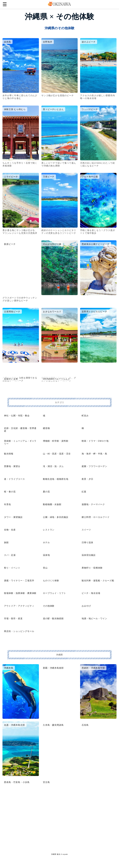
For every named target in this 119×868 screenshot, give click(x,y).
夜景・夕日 (87, 479)
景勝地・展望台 (12, 466)
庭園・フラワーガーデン (94, 466)
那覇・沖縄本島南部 (53, 668)
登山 (45, 568)
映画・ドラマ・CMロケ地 (95, 441)
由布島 (8, 42)
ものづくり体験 (51, 581)
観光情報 (9, 454)
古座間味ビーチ (12, 312)
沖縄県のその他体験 (59, 28)
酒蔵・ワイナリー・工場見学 (19, 581)
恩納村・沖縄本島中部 (93, 668)
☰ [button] (5, 4)
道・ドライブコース (14, 479)
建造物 (46, 428)
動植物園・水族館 (52, 504)
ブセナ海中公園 (90, 177)
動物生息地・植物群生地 (56, 479)
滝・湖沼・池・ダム (53, 466)
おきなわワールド (52, 312)
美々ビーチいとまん (53, 109)
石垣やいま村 (11, 379)
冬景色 (8, 504)
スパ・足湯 (10, 555)
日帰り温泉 (87, 542)
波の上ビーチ (89, 42)
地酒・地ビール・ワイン (94, 618)
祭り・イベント (12, 568)
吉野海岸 (48, 42)
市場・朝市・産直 (13, 618)
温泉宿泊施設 (89, 555)
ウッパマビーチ (90, 109)
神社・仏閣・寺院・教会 (17, 416)
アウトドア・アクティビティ (19, 606)
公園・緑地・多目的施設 (56, 517)
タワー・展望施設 (13, 517)
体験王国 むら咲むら (15, 109)
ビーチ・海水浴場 (91, 593)
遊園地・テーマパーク (93, 504)
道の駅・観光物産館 (53, 618)
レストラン (49, 530)
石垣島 (85, 725)
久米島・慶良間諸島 (53, 725)
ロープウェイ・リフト (55, 593)
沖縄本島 (9, 668)
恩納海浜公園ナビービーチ (96, 244)
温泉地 (46, 555)
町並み (85, 416)
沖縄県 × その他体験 (59, 17)
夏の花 (46, 492)
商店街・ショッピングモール (19, 631)
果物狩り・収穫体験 (92, 568)
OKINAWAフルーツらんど (57, 379)
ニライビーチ (11, 177)
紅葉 (84, 492)
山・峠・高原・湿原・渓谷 (57, 454)
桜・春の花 (10, 492)
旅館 (6, 542)
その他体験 (49, 606)
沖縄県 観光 (56, 854)
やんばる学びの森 (52, 244)
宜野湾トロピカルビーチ (94, 312)
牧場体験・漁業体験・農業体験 (20, 593)
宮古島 (46, 782)
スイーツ (86, 530)
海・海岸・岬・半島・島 (94, 454)
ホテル (46, 542)
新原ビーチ (10, 244)
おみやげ (86, 606)
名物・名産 (10, 530)
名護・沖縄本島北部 (14, 725)
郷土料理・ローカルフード (96, 517)
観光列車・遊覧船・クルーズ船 (98, 581)
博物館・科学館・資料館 (56, 441)
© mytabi (64, 854)
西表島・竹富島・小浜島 (17, 782)
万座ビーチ (49, 177)
